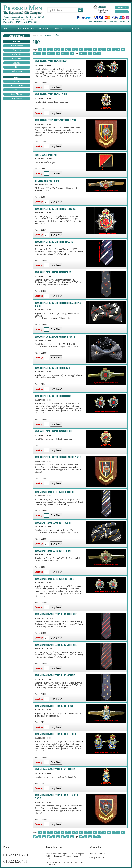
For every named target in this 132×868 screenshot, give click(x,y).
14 (100, 49)
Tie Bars (17, 63)
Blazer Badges (17, 46)
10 (81, 49)
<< (40, 49)
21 (39, 54)
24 (53, 54)
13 (95, 49)
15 (104, 49)
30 (81, 54)
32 (90, 54)
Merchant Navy (17, 85)
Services (59, 29)
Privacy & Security (97, 857)
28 (72, 54)
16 (109, 49)
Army (17, 81)
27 (67, 54)
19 (123, 49)
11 (86, 49)
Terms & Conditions (97, 854)
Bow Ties (17, 50)
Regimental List (25, 29)
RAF (17, 90)
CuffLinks (17, 54)
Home (7, 29)
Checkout (122, 12)
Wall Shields (17, 71)
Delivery (74, 29)
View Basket (122, 7)
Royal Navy (17, 98)
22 (44, 54)
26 (63, 54)
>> (99, 54)
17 (114, 49)
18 (118, 49)
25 (58, 54)
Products (44, 29)
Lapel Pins (17, 59)
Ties (17, 67)
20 (35, 54)
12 (90, 49)
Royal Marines (17, 94)
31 (85, 54)
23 (49, 54)
